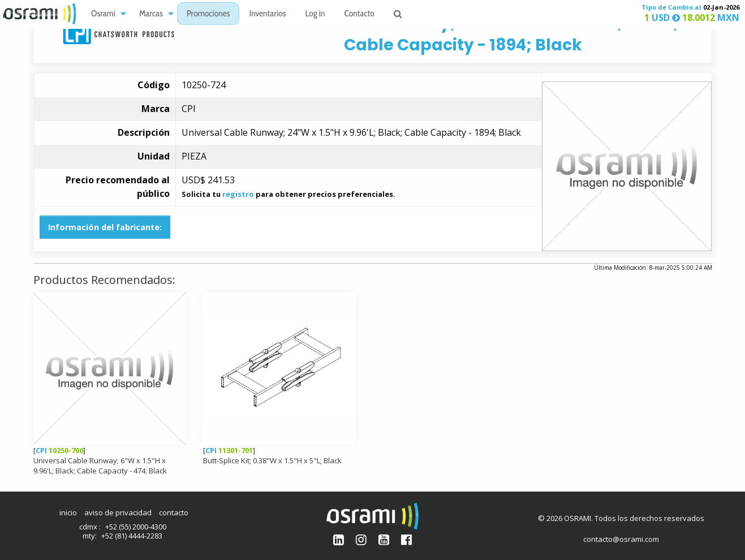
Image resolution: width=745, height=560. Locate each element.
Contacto (359, 14)
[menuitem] (105, 14)
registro (238, 194)
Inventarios (267, 14)
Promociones (208, 14)
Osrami (103, 14)
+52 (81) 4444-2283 (132, 536)
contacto (174, 512)
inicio (68, 512)
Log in (315, 14)
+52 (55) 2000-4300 (136, 527)
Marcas (151, 14)
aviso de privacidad (118, 512)
